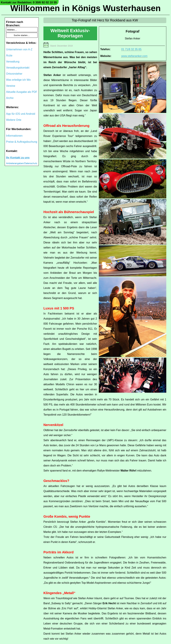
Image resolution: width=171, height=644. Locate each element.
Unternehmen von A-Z (19, 49)
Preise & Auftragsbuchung (22, 142)
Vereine (11, 86)
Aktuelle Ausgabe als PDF (22, 92)
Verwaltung (13, 62)
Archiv (10, 98)
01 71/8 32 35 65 (131, 49)
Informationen (14, 136)
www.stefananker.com (134, 56)
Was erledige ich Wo (18, 80)
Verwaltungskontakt (18, 68)
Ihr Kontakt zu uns (18, 158)
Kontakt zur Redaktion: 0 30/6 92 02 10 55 (29, 2)
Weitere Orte (14, 120)
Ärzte (9, 56)
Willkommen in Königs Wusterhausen (85, 8)
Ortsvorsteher (14, 74)
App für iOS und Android (21, 114)
